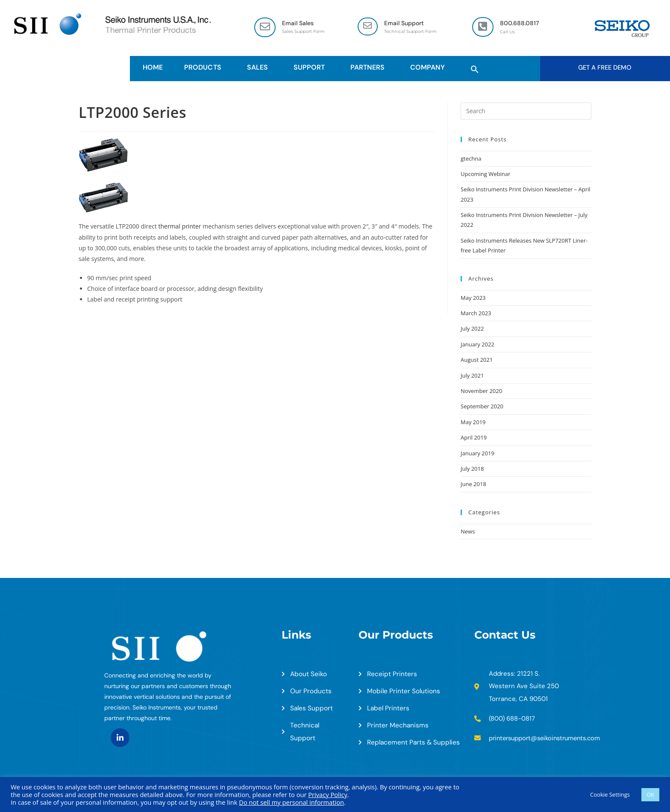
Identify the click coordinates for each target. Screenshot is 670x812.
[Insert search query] (526, 111)
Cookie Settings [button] (610, 794)
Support (311, 68)
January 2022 (478, 345)
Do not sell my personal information (291, 802)
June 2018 (473, 485)
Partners (370, 68)
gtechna (471, 159)
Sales (260, 68)
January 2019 (478, 454)
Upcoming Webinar (485, 174)
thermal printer (180, 227)
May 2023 (473, 298)
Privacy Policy (328, 794)
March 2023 (476, 314)
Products (205, 68)
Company (430, 68)
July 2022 (472, 329)
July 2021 (472, 376)
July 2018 (472, 469)
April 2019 (474, 438)
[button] (475, 68)
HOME (153, 68)
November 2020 (481, 391)
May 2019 (473, 422)
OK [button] (650, 794)
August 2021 (477, 360)
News (468, 532)
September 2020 (482, 407)
